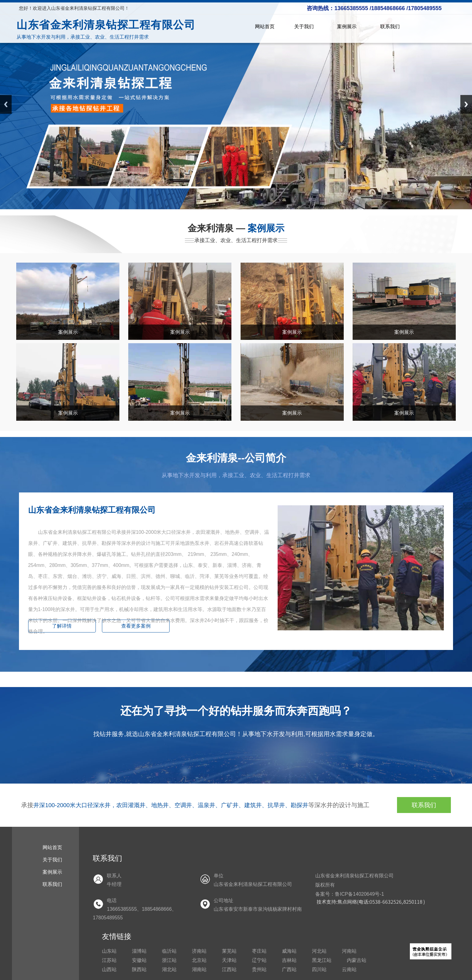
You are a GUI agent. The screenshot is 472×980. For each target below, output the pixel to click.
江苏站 (109, 960)
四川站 (319, 969)
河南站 (349, 951)
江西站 (229, 969)
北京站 (199, 960)
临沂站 (169, 951)
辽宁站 (259, 960)
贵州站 (259, 969)
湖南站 (199, 969)
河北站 (319, 951)
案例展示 (349, 27)
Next (466, 104)
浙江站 (169, 960)
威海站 (289, 951)
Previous (6, 104)
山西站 (109, 969)
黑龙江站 (322, 960)
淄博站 (139, 951)
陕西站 (139, 969)
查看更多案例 (136, 626)
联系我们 (390, 27)
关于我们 (306, 27)
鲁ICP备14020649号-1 (359, 894)
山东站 (109, 951)
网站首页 (265, 27)
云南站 (349, 969)
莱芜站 (229, 951)
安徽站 (139, 960)
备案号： (325, 894)
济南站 (199, 951)
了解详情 (62, 626)
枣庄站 (259, 951)
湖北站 (169, 969)
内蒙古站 (357, 960)
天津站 (229, 960)
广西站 (289, 969)
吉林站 (289, 960)
